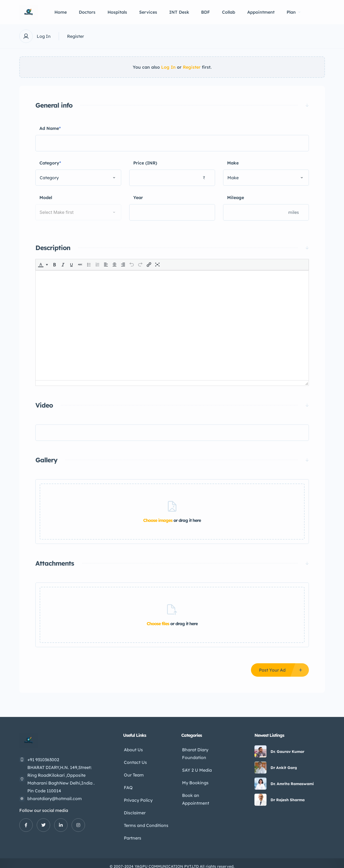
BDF (206, 12)
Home (61, 12)
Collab (229, 12)
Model (46, 197)
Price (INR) (145, 163)
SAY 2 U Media (196, 769)
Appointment (261, 12)
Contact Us (135, 761)
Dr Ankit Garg (284, 768)
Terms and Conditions (145, 820)
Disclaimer (134, 808)
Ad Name (50, 128)
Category (50, 163)
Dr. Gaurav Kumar (287, 752)
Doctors (87, 12)
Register (75, 36)
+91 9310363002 (43, 760)
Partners (132, 832)
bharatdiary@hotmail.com (55, 799)
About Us (133, 749)
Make (233, 163)
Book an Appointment (195, 796)
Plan (293, 12)
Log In (44, 36)
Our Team (133, 773)
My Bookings (195, 781)
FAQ (127, 785)
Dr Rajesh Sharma (288, 800)
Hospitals (117, 12)
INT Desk (179, 12)
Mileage (236, 197)
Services (148, 12)
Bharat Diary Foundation (194, 753)
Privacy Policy (137, 796)
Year (138, 197)
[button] (43, 265)
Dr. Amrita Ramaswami (292, 784)
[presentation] (41, 265)
